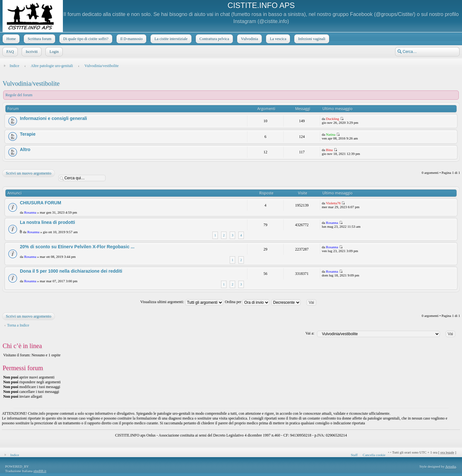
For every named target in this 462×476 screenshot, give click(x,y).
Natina (331, 134)
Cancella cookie (374, 455)
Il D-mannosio (131, 39)
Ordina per (247, 302)
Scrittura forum (39, 39)
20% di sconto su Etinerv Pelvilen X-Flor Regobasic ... (77, 247)
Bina (329, 150)
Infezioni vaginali (311, 39)
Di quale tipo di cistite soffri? (85, 39)
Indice (14, 66)
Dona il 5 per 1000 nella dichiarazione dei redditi (71, 271)
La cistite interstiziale (170, 39)
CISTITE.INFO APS (261, 5)
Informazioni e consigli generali (53, 118)
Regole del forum (19, 95)
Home (10, 39)
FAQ (9, 52)
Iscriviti (31, 52)
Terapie (28, 134)
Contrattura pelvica (214, 39)
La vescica (277, 39)
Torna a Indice (18, 325)
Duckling (333, 119)
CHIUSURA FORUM (41, 203)
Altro (25, 149)
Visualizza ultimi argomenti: (182, 302)
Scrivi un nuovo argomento (28, 173)
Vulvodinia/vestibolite (102, 66)
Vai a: (310, 333)
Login (53, 52)
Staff (354, 455)
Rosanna (30, 212)
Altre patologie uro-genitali (52, 66)
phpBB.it (40, 471)
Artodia (451, 466)
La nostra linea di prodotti (47, 222)
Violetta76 (333, 203)
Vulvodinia (249, 39)
